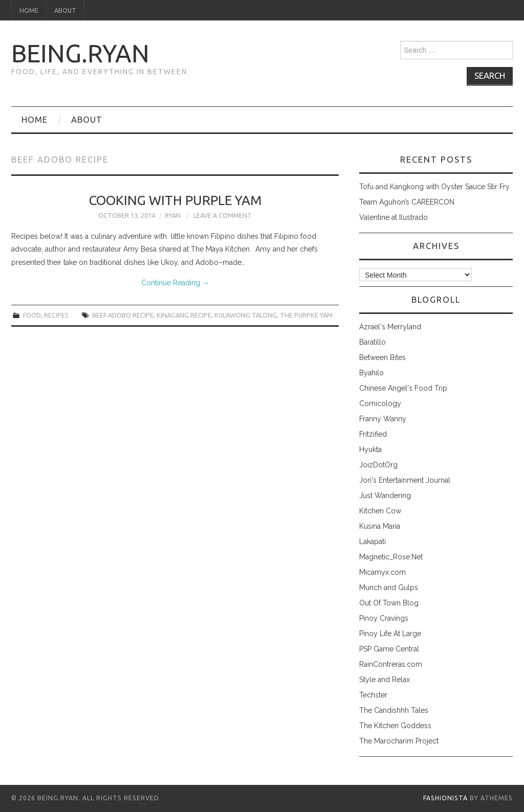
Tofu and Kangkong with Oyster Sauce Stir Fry (434, 187)
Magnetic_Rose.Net (391, 557)
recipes (56, 315)
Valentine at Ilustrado (394, 217)
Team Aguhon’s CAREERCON (407, 202)
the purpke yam (306, 315)
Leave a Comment (223, 215)
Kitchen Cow (380, 511)
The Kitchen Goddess (395, 726)
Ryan (173, 215)
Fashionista (445, 798)
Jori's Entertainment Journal (405, 480)
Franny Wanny (383, 419)
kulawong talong (246, 315)
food (32, 315)
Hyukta (370, 449)
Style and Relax (385, 680)
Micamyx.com (383, 572)
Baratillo (373, 342)
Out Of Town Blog (389, 603)
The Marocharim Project (399, 741)
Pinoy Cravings (384, 618)
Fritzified (373, 434)
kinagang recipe (184, 315)
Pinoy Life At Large (390, 634)
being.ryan (80, 53)
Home (29, 10)
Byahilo (372, 373)
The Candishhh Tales (394, 710)
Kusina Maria (380, 526)
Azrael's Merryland (390, 327)
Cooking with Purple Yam (175, 200)
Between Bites (383, 357)
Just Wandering (385, 495)
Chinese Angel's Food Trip (403, 388)
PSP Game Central (389, 649)
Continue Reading (175, 283)
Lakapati (373, 542)
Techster (373, 695)
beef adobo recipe (123, 315)
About (65, 10)
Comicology (380, 403)
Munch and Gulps (389, 588)
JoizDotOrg (378, 465)
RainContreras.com (391, 664)
